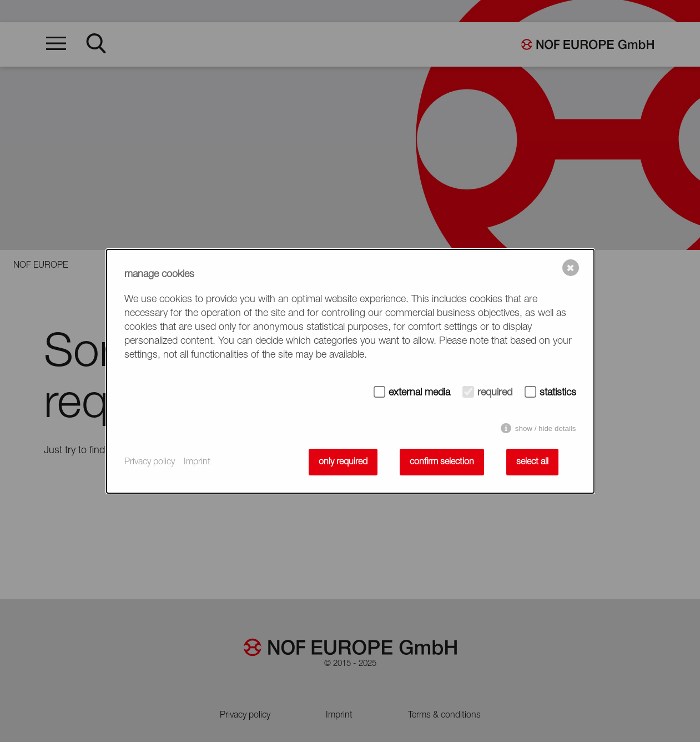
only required (343, 462)
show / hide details (546, 428)
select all (532, 462)
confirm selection (442, 462)
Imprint (197, 462)
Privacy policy (150, 462)
